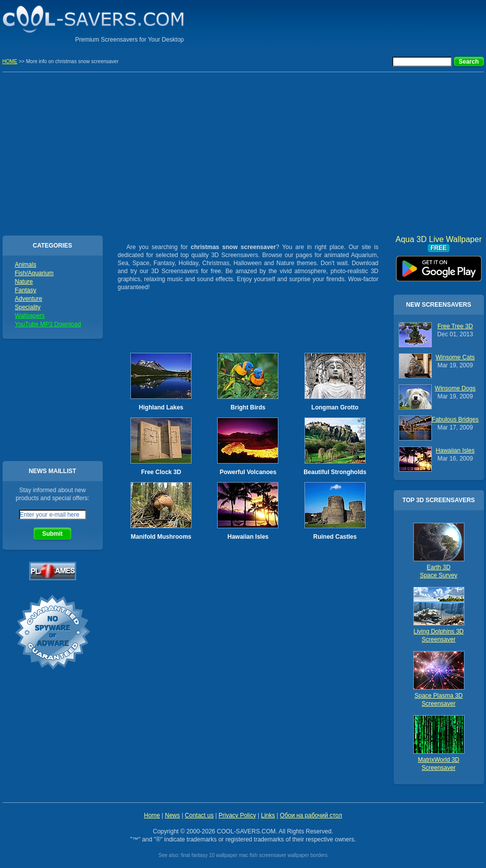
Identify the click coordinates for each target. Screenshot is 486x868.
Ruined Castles (335, 537)
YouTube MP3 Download (48, 324)
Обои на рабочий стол (311, 815)
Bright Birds (248, 407)
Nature (24, 282)
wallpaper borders (307, 855)
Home (152, 815)
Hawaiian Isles (248, 537)
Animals (26, 265)
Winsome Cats (455, 357)
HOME (10, 61)
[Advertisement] (367, 23)
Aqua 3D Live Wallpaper (439, 265)
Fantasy (26, 290)
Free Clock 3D (161, 472)
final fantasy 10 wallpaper (209, 855)
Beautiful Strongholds (335, 472)
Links (268, 815)
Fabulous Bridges (455, 419)
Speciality (28, 307)
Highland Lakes (161, 407)
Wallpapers (30, 316)
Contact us (199, 815)
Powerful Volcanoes (248, 472)
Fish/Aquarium (34, 273)
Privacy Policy (237, 815)
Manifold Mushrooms (161, 537)
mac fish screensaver (262, 855)
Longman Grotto (335, 407)
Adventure (29, 299)
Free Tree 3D (455, 326)
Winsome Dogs (455, 388)
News (173, 815)
